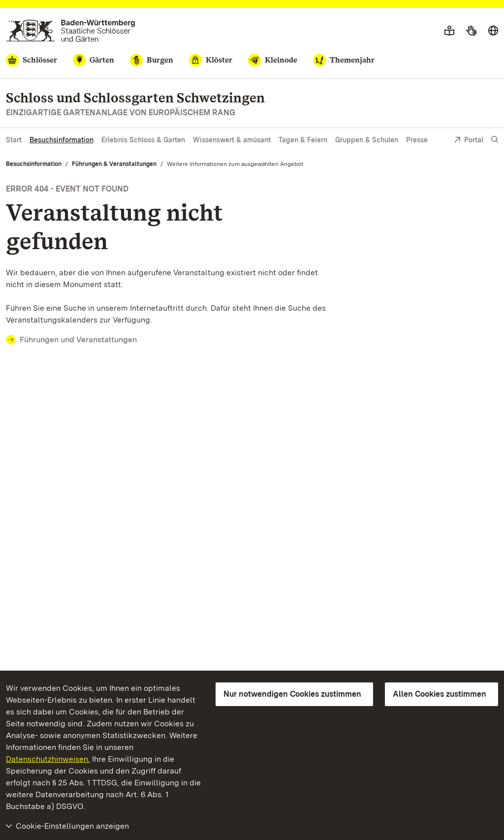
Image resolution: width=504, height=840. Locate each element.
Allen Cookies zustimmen (440, 694)
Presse (417, 140)
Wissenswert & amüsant (232, 140)
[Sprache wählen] (493, 31)
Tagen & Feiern (303, 140)
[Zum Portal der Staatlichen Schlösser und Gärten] (71, 31)
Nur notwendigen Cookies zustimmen (292, 694)
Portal (469, 141)
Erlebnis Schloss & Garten (143, 140)
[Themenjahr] (344, 60)
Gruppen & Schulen (367, 140)
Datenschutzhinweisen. (48, 759)
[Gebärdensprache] (471, 31)
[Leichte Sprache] (449, 31)
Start (14, 140)
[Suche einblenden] (495, 140)
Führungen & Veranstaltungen (114, 164)
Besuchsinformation (62, 140)
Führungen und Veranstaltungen (78, 339)
